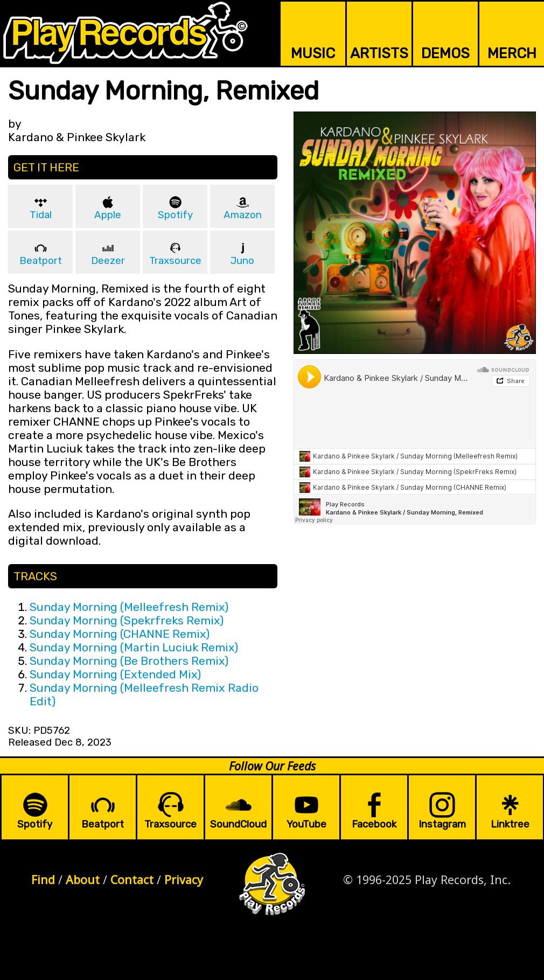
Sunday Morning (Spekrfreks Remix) (127, 620)
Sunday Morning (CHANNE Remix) (120, 634)
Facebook (374, 824)
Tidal (41, 215)
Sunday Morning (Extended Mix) (115, 674)
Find (43, 880)
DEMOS (445, 53)
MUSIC (313, 53)
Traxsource (175, 261)
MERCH (512, 53)
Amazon (243, 215)
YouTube (306, 824)
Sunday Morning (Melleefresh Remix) (129, 607)
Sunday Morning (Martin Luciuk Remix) (134, 647)
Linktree (510, 824)
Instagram (442, 824)
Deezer (108, 261)
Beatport (41, 261)
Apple (108, 215)
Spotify (175, 215)
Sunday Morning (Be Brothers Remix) (129, 661)
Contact (132, 880)
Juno (242, 261)
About (83, 880)
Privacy (184, 880)
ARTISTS (379, 53)
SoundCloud (238, 824)
